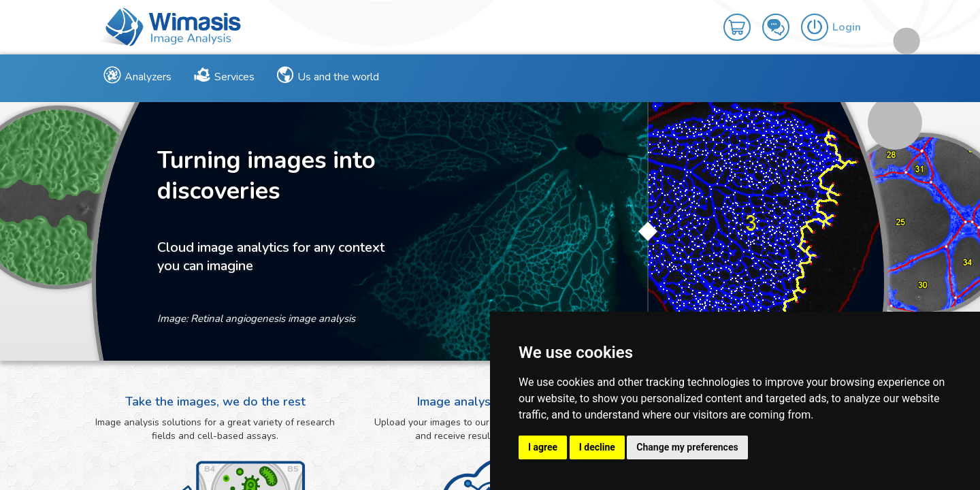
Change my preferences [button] (687, 447)
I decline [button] (597, 447)
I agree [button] (543, 447)
